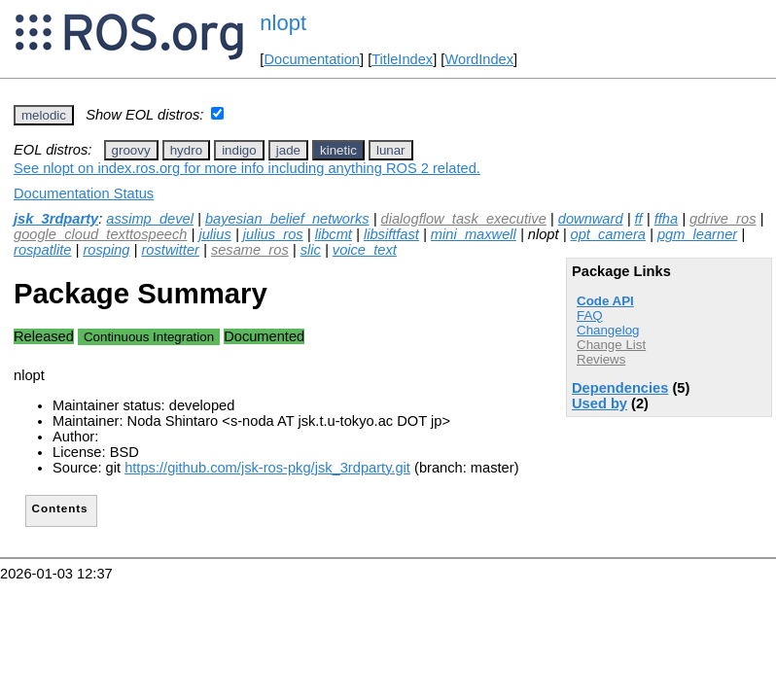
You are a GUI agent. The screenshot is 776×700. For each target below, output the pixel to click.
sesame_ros (250, 250)
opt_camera (608, 234)
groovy (131, 150)
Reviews (601, 359)
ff (639, 219)
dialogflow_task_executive (464, 219)
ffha (666, 219)
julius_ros (273, 234)
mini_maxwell (474, 234)
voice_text (365, 250)
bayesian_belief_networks (287, 219)
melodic (44, 115)
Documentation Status (84, 193)
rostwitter (170, 250)
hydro (186, 150)
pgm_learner (697, 234)
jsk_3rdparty (56, 219)
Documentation (312, 59)
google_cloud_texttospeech (100, 234)
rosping (106, 250)
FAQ (590, 315)
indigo (239, 150)
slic (311, 250)
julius (214, 234)
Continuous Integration (149, 337)
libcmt (334, 234)
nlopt (283, 23)
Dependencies (620, 388)
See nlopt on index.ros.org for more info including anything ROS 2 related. (247, 168)
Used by (600, 403)
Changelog (608, 330)
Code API (605, 301)
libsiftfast (391, 234)
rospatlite (42, 250)
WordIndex (479, 59)
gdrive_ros (723, 219)
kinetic (338, 150)
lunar (391, 150)
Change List (611, 345)
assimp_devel (150, 219)
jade (288, 150)
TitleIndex (402, 59)
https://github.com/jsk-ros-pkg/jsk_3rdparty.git (267, 468)
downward (591, 219)
